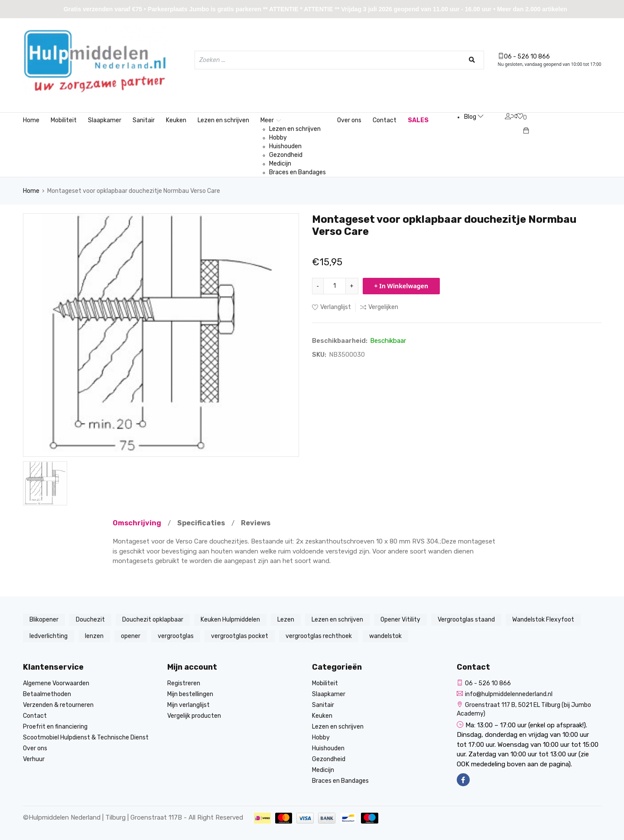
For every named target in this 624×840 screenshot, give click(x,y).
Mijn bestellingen (190, 694)
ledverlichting (49, 636)
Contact (385, 120)
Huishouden (285, 146)
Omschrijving (137, 523)
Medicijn (280, 164)
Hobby (278, 138)
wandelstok (385, 636)
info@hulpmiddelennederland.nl (505, 694)
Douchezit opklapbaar (153, 620)
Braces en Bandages (297, 172)
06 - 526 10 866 (524, 57)
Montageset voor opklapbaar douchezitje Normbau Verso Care (134, 191)
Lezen (286, 620)
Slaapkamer (105, 120)
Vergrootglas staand (466, 620)
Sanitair (144, 120)
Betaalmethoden (47, 694)
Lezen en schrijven (223, 120)
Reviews (256, 523)
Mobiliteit (64, 120)
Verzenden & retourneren (58, 705)
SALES (418, 120)
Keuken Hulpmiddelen (230, 620)
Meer (271, 120)
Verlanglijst (331, 307)
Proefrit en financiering (55, 727)
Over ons (349, 120)
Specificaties (201, 523)
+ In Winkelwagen (401, 286)
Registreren (184, 683)
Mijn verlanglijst (188, 705)
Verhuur (34, 759)
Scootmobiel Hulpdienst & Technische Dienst (86, 737)
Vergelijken (379, 307)
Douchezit (90, 620)
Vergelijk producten (194, 716)
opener (131, 636)
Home (31, 120)
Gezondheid (286, 155)
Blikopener (44, 620)
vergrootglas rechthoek (319, 636)
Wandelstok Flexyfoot (543, 620)
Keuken (176, 120)
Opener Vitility (400, 620)
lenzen (94, 636)
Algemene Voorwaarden (56, 683)
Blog (474, 117)
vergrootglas (176, 636)
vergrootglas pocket (240, 636)
